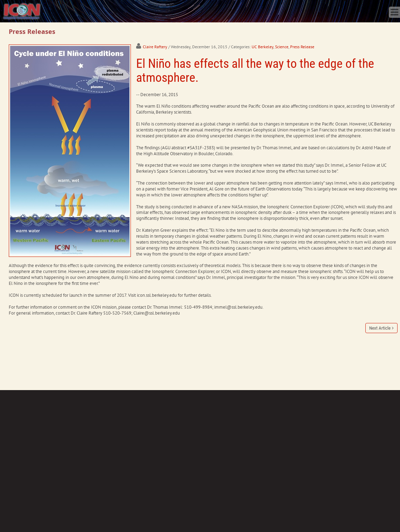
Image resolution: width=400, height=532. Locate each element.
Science (282, 47)
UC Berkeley (262, 47)
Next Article (380, 328)
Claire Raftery (155, 47)
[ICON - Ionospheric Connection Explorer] (22, 10)
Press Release (302, 47)
